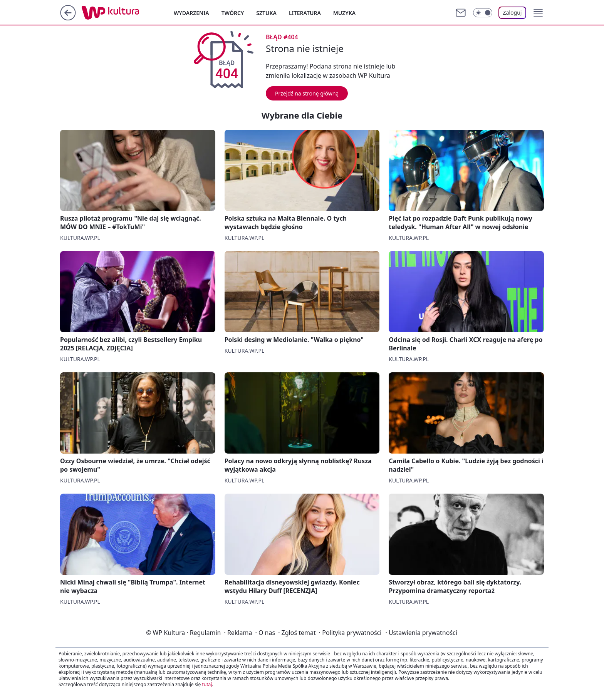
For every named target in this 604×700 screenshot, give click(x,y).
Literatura (305, 13)
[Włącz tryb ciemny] (483, 13)
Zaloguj (513, 13)
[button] (538, 13)
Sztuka (266, 13)
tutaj (207, 684)
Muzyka (344, 13)
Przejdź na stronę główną (307, 93)
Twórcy (233, 13)
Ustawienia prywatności (421, 633)
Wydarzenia (191, 13)
